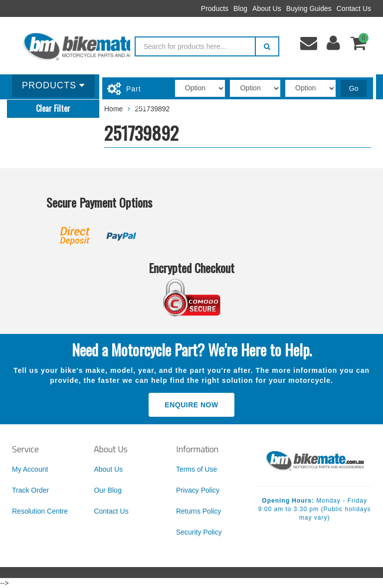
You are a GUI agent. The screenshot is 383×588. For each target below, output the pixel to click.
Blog (240, 8)
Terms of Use (196, 469)
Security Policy (199, 532)
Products (215, 8)
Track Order (30, 490)
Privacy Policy (198, 490)
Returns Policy (198, 511)
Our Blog (107, 490)
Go (354, 88)
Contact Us (354, 8)
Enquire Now (191, 405)
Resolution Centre (40, 511)
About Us (267, 8)
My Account (30, 469)
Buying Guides (309, 8)
